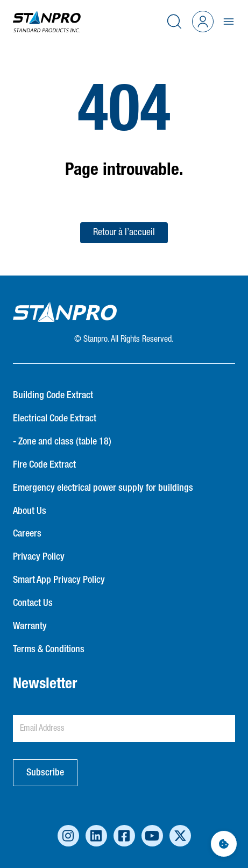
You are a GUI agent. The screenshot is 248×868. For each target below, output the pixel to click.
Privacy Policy (39, 557)
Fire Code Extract (44, 465)
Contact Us (33, 603)
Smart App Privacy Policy (59, 580)
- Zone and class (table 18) (62, 442)
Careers (27, 534)
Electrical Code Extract (55, 419)
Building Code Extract (53, 396)
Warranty (30, 626)
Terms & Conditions (49, 650)
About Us (30, 511)
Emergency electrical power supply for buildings (103, 488)
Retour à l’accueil (124, 232)
